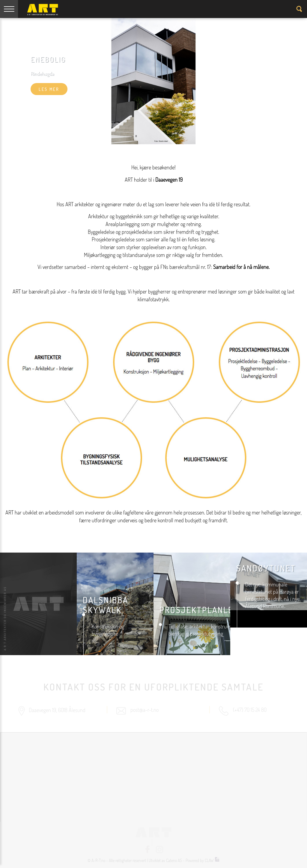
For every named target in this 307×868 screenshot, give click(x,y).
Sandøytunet (266, 568)
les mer (49, 89)
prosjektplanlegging (209, 610)
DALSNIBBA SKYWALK (106, 605)
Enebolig (48, 59)
